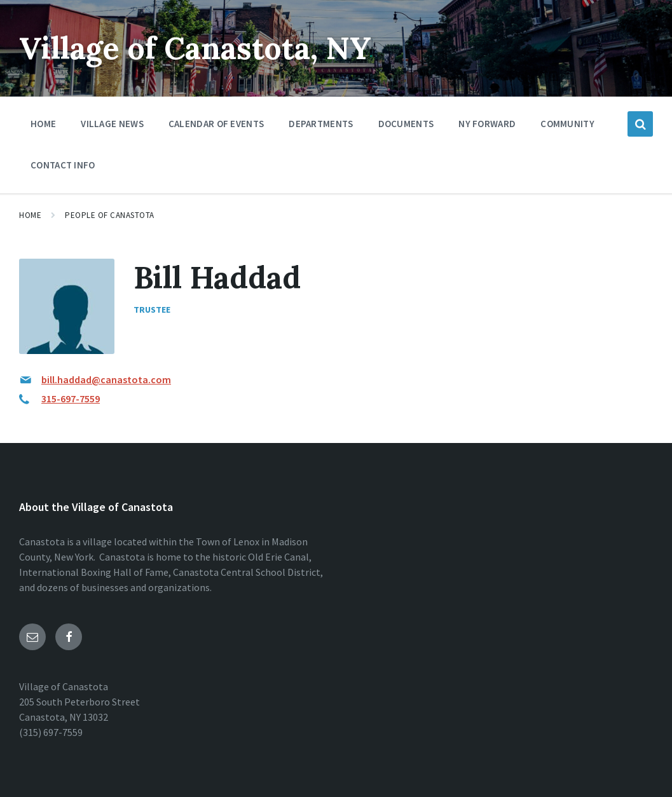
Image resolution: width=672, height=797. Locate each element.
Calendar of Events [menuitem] (216, 124)
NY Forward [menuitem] (487, 124)
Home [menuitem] (43, 124)
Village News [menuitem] (112, 124)
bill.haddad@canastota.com (106, 379)
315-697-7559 (71, 398)
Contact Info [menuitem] (63, 165)
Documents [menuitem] (406, 124)
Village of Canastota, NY (195, 48)
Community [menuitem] (567, 124)
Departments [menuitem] (321, 124)
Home (30, 215)
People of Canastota (110, 215)
